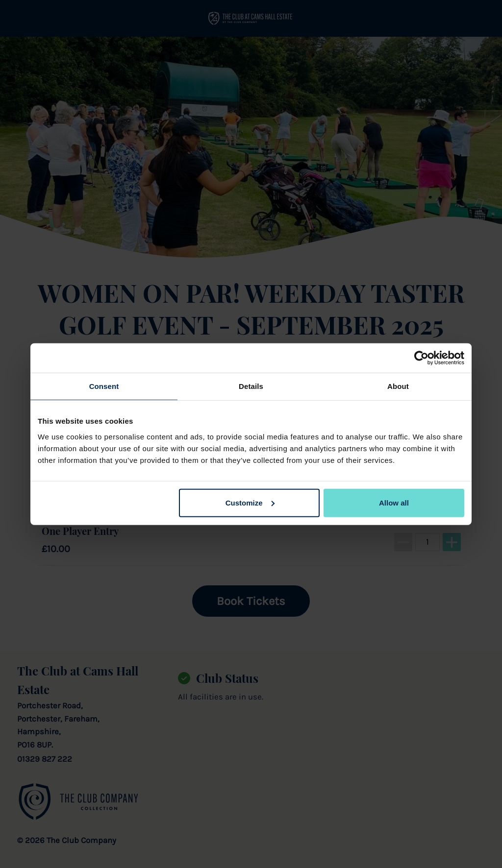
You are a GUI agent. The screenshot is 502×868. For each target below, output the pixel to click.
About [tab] (398, 386)
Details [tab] (251, 386)
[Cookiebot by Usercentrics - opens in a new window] (421, 358)
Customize (250, 502)
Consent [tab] (104, 386)
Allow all (394, 502)
